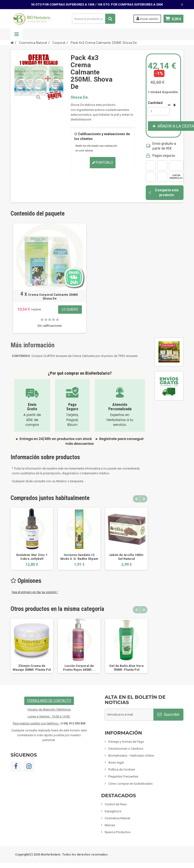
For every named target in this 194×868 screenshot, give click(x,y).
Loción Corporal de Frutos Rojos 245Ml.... (79, 668)
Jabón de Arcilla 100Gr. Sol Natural (127, 557)
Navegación (17, 34)
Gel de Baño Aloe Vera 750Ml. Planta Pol (126, 668)
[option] (32, 539)
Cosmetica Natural (117, 818)
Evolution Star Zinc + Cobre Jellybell (32, 557)
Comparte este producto (163, 193)
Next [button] (144, 499)
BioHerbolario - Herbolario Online (131, 756)
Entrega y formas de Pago (126, 742)
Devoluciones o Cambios (126, 749)
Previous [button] (136, 499)
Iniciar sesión (147, 18)
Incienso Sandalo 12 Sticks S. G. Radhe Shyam (79, 557)
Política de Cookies (122, 769)
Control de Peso (116, 804)
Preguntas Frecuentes (123, 776)
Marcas (110, 825)
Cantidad (155, 103)
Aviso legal (116, 763)
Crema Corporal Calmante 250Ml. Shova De (53, 297)
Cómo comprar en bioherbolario (130, 784)
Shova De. (80, 97)
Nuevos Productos (118, 832)
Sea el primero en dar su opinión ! (35, 592)
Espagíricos (113, 811)
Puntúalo (103, 163)
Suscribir (169, 714)
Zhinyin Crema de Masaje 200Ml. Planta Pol (32, 668)
